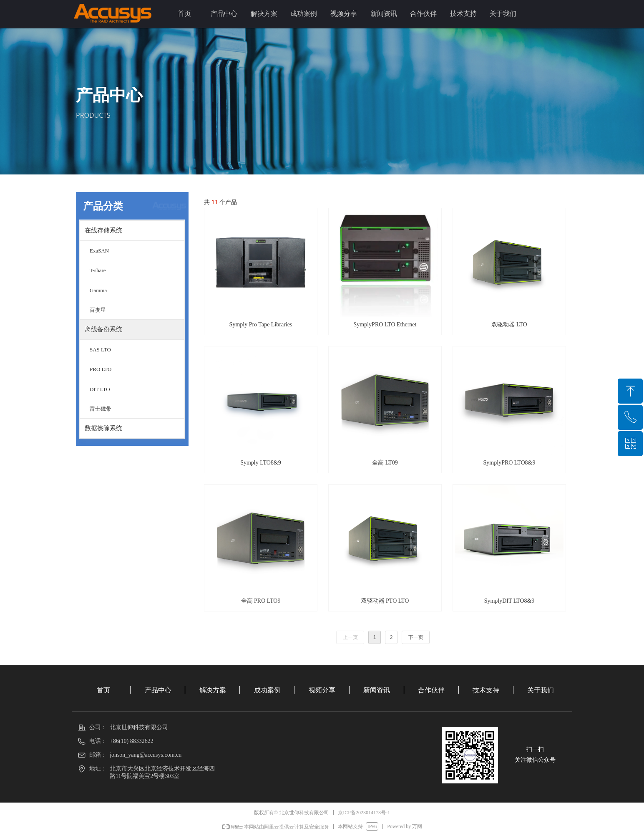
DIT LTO (100, 389)
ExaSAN (99, 251)
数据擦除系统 (103, 428)
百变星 (98, 310)
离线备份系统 (103, 329)
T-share (98, 270)
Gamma (98, 290)
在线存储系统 (103, 230)
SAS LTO (100, 350)
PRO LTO (101, 369)
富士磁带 (101, 409)
